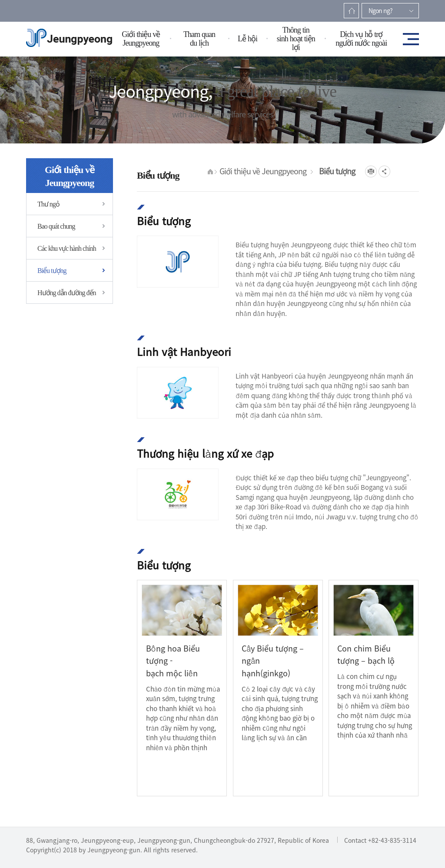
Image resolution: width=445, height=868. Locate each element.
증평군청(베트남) (69, 38)
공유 (384, 171)
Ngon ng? (380, 11)
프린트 (371, 171)
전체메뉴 (408, 39)
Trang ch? (351, 11)
